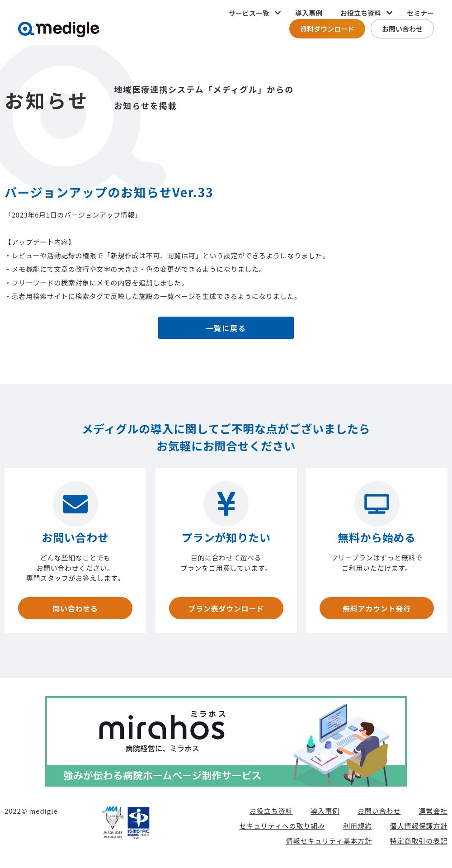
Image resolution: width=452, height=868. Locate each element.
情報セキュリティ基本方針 (329, 844)
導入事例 (309, 13)
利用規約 (358, 829)
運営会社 (433, 814)
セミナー (420, 13)
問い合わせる (75, 610)
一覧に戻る (226, 329)
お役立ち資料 (271, 814)
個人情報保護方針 (419, 829)
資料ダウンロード (327, 29)
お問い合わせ (402, 29)
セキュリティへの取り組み (282, 829)
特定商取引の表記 (419, 844)
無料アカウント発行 (377, 610)
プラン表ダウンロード (226, 610)
